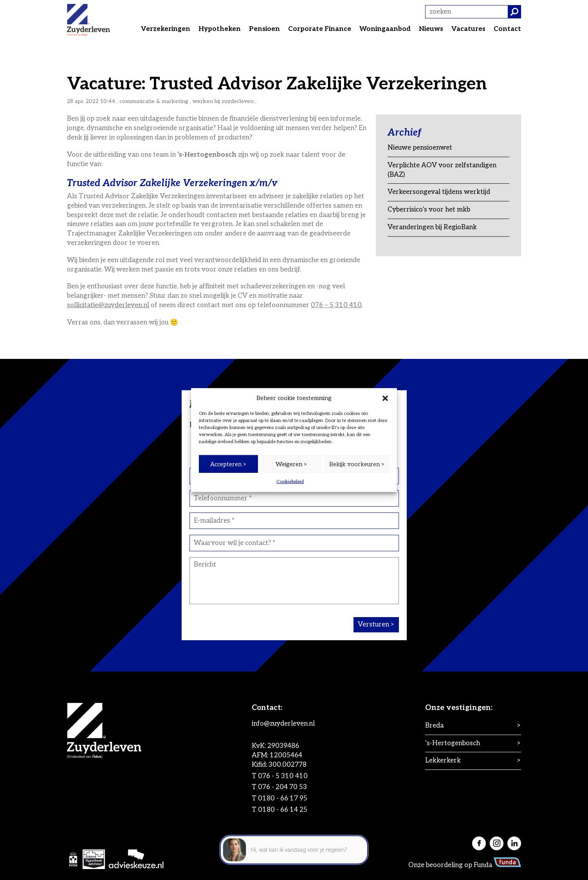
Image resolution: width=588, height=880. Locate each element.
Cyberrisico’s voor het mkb (429, 210)
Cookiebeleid (290, 482)
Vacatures (468, 29)
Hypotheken (220, 29)
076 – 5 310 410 (336, 305)
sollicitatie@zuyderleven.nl (108, 305)
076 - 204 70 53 (282, 787)
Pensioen (264, 29)
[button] (385, 398)
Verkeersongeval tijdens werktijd (439, 192)
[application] (294, 845)
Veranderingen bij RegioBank (432, 227)
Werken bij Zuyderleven (223, 101)
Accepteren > (228, 464)
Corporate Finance (320, 29)
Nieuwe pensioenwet (420, 148)
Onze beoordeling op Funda (465, 865)
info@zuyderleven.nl (283, 724)
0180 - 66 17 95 (283, 799)
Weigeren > (291, 464)
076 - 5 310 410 (283, 776)
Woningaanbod (385, 29)
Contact (507, 29)
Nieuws (431, 29)
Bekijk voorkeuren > (357, 464)
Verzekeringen (166, 29)
